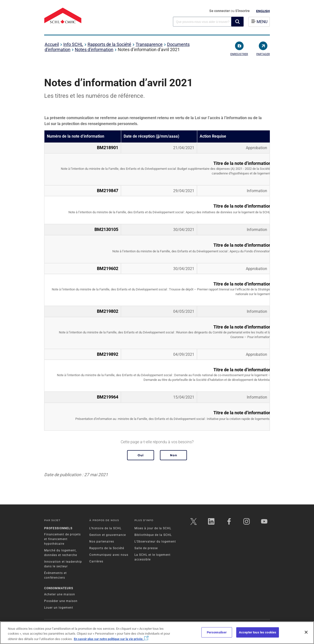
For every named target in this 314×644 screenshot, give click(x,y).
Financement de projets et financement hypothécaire (62, 539)
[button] (237, 22)
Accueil (52, 44)
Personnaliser (217, 632)
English (263, 11)
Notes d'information (94, 50)
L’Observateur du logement (155, 542)
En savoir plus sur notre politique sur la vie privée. (111, 639)
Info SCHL (73, 44)
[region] (157, 633)
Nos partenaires (102, 542)
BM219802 (108, 311)
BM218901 (108, 148)
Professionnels (58, 528)
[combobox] (202, 21)
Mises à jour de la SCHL (153, 528)
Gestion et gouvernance (108, 535)
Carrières (96, 561)
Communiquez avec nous (109, 555)
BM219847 (108, 191)
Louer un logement (59, 608)
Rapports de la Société (109, 44)
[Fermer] (306, 632)
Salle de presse (146, 548)
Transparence (149, 44)
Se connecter (220, 11)
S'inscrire (242, 11)
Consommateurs (59, 588)
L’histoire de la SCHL (105, 528)
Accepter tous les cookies (258, 632)
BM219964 (108, 397)
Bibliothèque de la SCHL (153, 535)
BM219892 (108, 354)
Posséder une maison (61, 601)
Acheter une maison (60, 594)
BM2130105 (106, 229)
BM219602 (108, 269)
